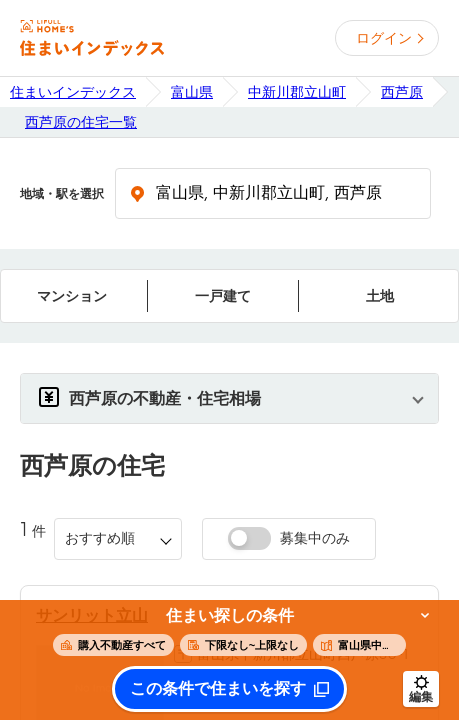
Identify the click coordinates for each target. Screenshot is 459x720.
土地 (380, 296)
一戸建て (223, 296)
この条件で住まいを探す (218, 689)
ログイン (384, 38)
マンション (72, 296)
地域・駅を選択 (62, 194)
